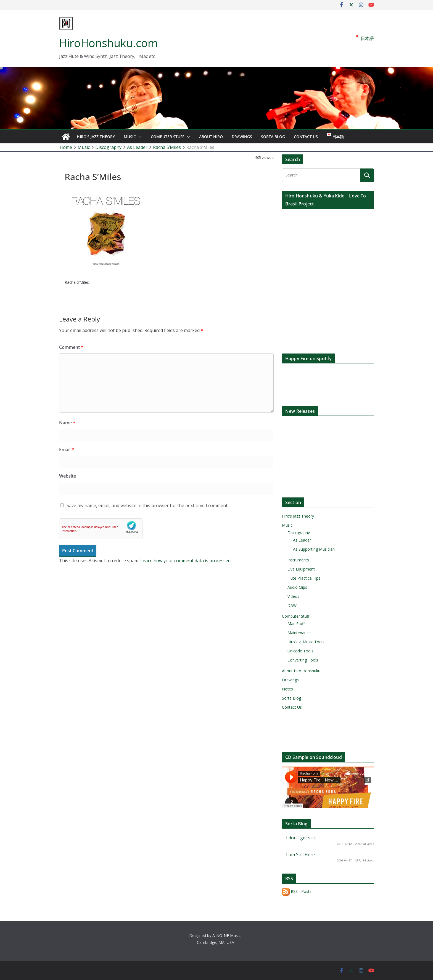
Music (130, 137)
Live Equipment (301, 569)
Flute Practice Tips (304, 578)
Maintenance (299, 633)
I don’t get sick (301, 838)
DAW (292, 605)
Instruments (298, 560)
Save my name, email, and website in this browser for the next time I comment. (147, 505)
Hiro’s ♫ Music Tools (306, 642)
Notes (287, 689)
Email (67, 449)
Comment (71, 347)
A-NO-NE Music (226, 935)
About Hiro (211, 137)
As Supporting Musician (314, 549)
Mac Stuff (296, 624)
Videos (293, 596)
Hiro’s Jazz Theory (96, 137)
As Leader (302, 540)
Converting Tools (303, 660)
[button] (139, 137)
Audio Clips (297, 587)
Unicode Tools (300, 651)
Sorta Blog (273, 137)
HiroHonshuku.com (109, 43)
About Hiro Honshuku (301, 671)
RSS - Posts (297, 891)
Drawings (242, 137)
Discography (299, 533)
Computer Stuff (167, 137)
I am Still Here (300, 855)
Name (67, 423)
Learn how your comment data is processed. (186, 561)
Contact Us (306, 137)
